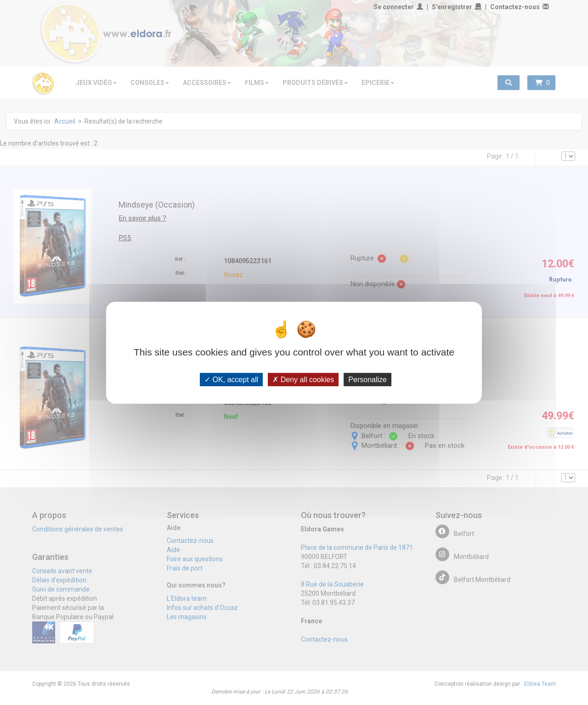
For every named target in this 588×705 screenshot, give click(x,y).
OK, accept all (231, 379)
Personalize (367, 379)
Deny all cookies (303, 379)
